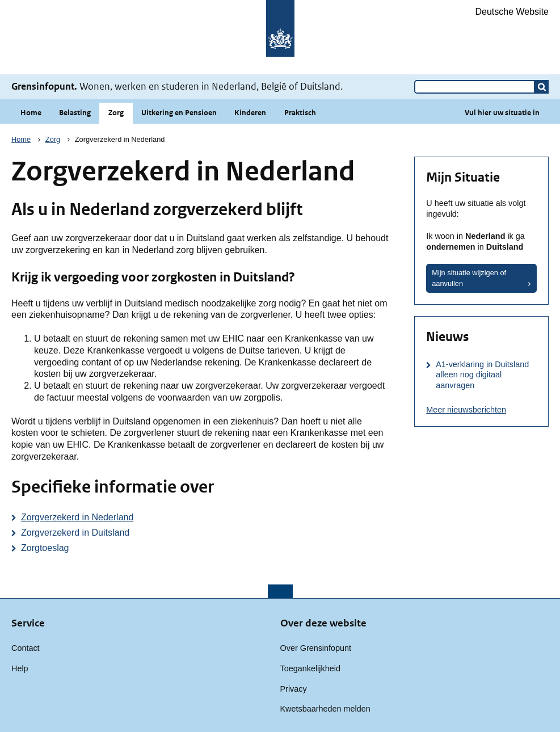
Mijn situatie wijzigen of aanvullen (469, 278)
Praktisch (300, 113)
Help (20, 668)
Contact (26, 648)
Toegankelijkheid (310, 668)
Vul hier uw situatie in (502, 113)
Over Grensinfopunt (316, 648)
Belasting (75, 113)
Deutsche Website (512, 12)
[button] (542, 87)
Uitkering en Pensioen (179, 113)
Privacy (294, 689)
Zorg (116, 113)
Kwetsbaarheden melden (325, 709)
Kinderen (250, 113)
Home (31, 113)
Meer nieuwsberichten (466, 410)
